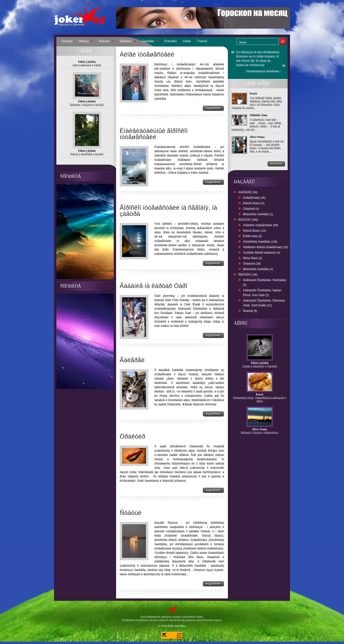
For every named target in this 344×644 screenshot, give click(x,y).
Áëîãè (187, 41)
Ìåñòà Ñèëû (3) (253, 258)
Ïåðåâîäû (126, 41)
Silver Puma (257, 137)
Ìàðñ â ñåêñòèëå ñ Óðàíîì (87, 65)
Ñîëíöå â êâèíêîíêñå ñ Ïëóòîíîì (87, 154)
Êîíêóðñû (171, 41)
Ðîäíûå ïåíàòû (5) (254, 203)
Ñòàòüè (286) (248, 220)
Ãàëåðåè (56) (248, 192)
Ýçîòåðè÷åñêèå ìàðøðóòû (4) (262, 253)
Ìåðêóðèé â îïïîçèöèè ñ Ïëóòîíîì (87, 105)
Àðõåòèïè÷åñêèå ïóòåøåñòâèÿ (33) (266, 247)
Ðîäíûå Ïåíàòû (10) (255, 231)
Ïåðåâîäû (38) (248, 275)
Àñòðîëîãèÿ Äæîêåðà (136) (260, 242)
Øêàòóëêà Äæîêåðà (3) (258, 269)
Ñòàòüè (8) (250, 311)
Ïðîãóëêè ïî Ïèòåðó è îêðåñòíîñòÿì (260, 433)
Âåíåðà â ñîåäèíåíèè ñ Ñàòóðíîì (260, 367)
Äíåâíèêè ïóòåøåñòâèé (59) (261, 225)
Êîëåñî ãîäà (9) (252, 236)
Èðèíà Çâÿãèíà (260, 363)
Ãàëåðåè (148, 41)
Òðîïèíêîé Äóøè (258, 115)
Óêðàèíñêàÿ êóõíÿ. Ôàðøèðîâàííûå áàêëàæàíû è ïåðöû (259, 400)
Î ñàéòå (202, 41)
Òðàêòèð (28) (252, 264)
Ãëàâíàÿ (67, 41)
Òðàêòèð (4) (251, 209)
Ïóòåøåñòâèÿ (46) (254, 198)
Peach (253, 94)
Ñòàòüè (104, 41)
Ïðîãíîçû (84, 41)
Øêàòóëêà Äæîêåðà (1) (258, 214)
